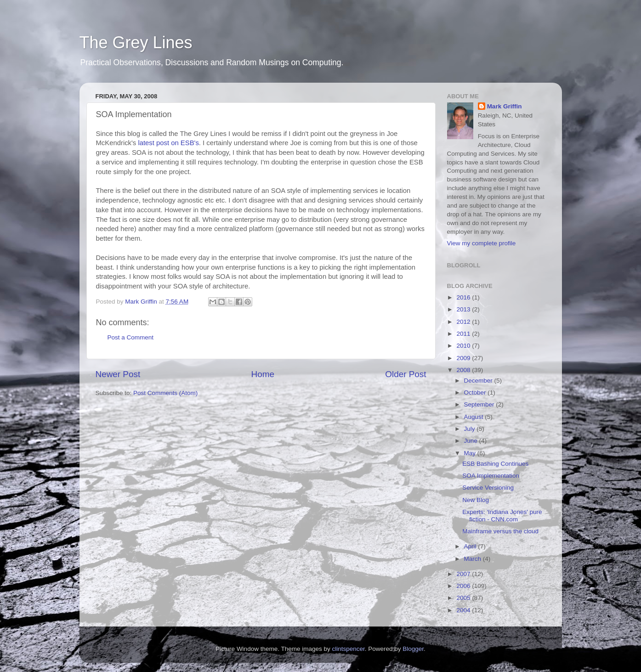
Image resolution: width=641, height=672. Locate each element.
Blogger (413, 649)
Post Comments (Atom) (165, 393)
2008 (464, 370)
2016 (464, 297)
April (471, 546)
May (471, 453)
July (471, 429)
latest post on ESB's (168, 143)
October (476, 392)
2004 (464, 610)
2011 (464, 334)
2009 (464, 358)
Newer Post (118, 374)
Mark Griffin (505, 106)
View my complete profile (482, 243)
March (474, 559)
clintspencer (348, 649)
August (475, 417)
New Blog (476, 500)
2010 (464, 346)
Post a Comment (131, 337)
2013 (464, 309)
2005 (464, 598)
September (480, 404)
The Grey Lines (136, 42)
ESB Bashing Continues (495, 464)
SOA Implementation (491, 476)
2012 (464, 322)
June (472, 441)
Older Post (406, 374)
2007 (464, 574)
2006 (464, 586)
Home (263, 374)
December (479, 381)
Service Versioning (488, 488)
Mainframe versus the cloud (500, 531)
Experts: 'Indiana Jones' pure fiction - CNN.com (502, 516)
